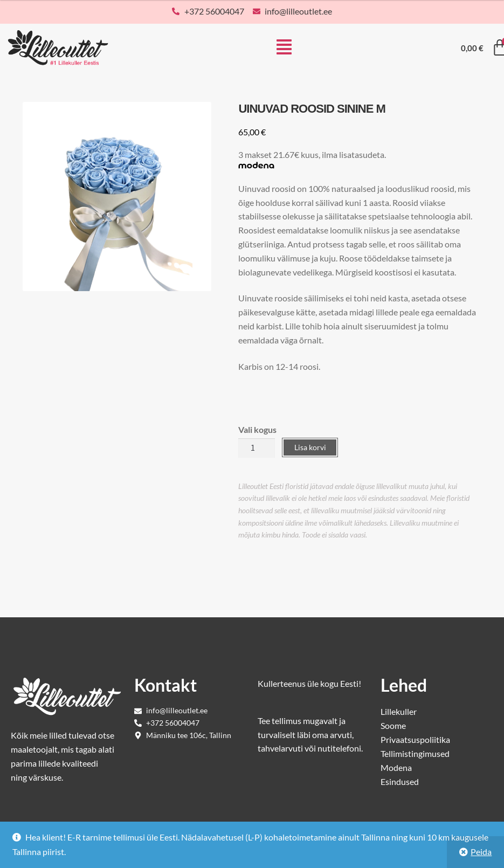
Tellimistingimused (415, 753)
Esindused (400, 781)
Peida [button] (481, 852)
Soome (393, 725)
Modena (396, 767)
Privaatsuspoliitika (415, 739)
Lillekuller (399, 711)
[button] (284, 48)
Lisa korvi (310, 447)
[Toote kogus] (257, 448)
